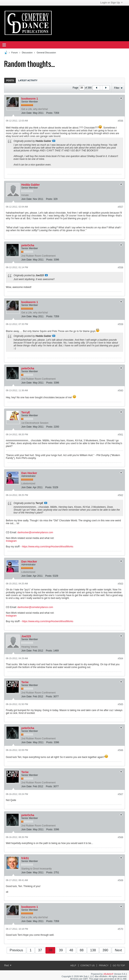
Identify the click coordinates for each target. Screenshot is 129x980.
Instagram (11, 541)
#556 (120, 121)
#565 (120, 704)
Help (73, 965)
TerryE (26, 412)
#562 (120, 495)
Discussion (27, 53)
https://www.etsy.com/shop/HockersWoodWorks (48, 547)
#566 (120, 750)
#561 (120, 435)
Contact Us (88, 965)
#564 (120, 659)
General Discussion (46, 53)
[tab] (10, 80)
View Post (54, 141)
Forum (15, 53)
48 (71, 950)
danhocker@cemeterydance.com (35, 532)
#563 (120, 584)
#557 (120, 207)
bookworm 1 (30, 99)
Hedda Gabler (30, 185)
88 (82, 950)
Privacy (104, 965)
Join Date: (27, 113)
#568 (120, 837)
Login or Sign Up (111, 3)
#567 (120, 794)
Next (118, 950)
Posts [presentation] (10, 80)
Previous (16, 950)
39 (61, 950)
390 (105, 950)
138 (93, 950)
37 (40, 950)
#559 (120, 324)
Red (8, 965)
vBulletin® (108, 974)
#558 (120, 268)
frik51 (25, 858)
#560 (120, 391)
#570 (120, 929)
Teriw (25, 682)
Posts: (50, 113)
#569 (120, 880)
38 (50, 950)
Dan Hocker (29, 473)
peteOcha (28, 245)
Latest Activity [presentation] (28, 80)
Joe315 (26, 636)
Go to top (119, 965)
